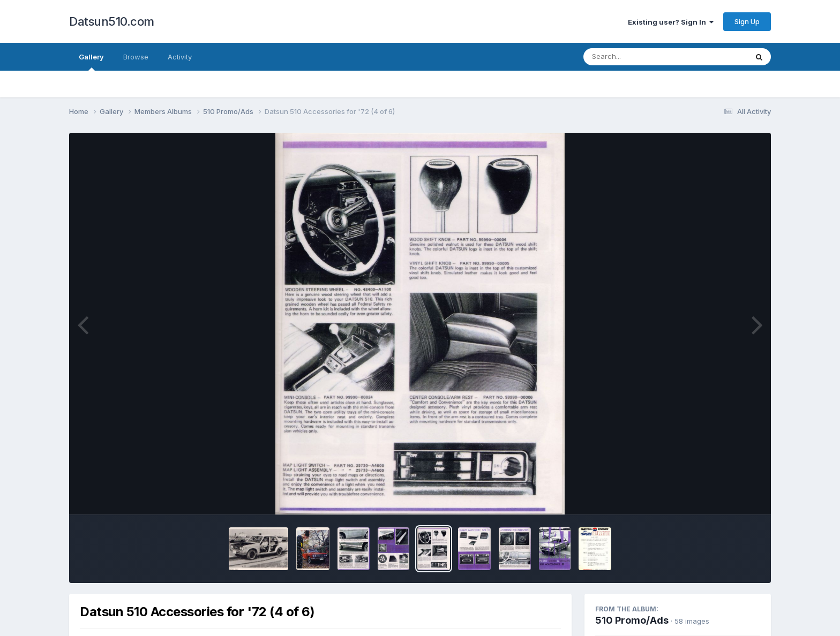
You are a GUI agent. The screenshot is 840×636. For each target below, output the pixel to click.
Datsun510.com (112, 21)
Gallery (91, 62)
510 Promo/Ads (632, 620)
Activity (180, 57)
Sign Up (747, 21)
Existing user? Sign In (671, 22)
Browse (136, 57)
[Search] (636, 57)
